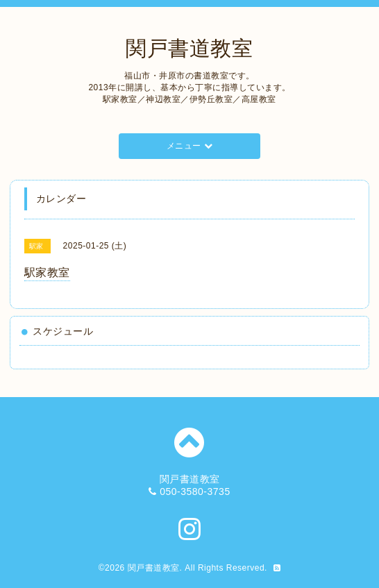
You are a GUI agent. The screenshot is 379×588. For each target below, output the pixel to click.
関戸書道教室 (189, 48)
